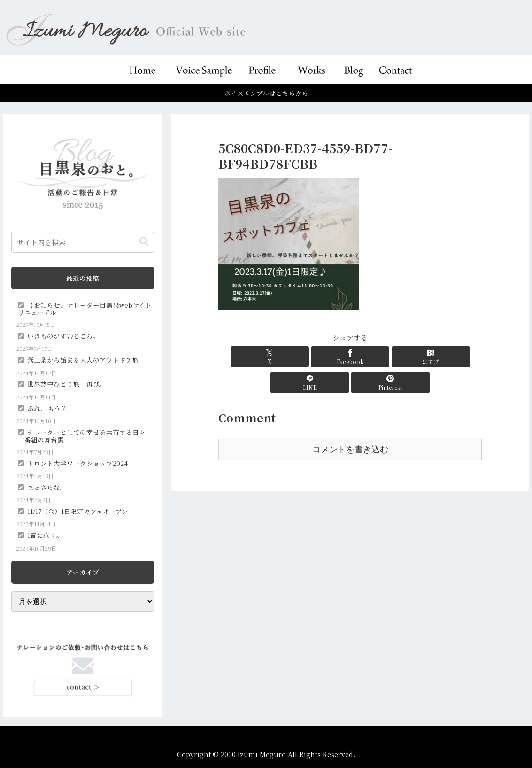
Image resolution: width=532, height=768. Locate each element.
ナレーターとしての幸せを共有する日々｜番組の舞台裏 (82, 436)
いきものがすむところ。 (63, 336)
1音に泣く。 (45, 535)
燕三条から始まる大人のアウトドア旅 (83, 360)
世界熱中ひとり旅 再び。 (66, 384)
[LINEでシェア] (394, 357)
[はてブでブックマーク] (350, 357)
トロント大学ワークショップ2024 (77, 463)
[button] (144, 242)
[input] (83, 242)
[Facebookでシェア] (306, 357)
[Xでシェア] (262, 357)
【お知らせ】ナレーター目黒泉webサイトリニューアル (85, 309)
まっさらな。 (47, 487)
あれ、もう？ (47, 408)
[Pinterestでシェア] (439, 357)
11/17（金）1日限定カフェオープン (78, 511)
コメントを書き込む (350, 424)
